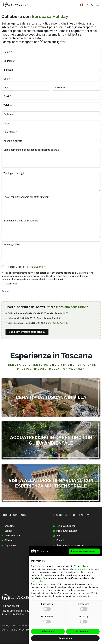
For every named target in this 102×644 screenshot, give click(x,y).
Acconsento (11, 284)
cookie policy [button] (37, 581)
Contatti (61, 541)
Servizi (8, 531)
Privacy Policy (8, 626)
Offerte (8, 541)
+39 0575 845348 (66, 526)
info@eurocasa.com (67, 531)
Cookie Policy (24, 626)
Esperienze (11, 546)
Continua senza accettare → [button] (84, 551)
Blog (59, 536)
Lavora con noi (12, 536)
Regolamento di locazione (70, 546)
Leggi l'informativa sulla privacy (27, 332)
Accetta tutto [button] (83, 631)
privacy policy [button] (81, 569)
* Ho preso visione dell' (25, 267)
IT (85, 5)
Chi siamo (10, 526)
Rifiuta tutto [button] (48, 631)
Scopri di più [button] (65, 638)
